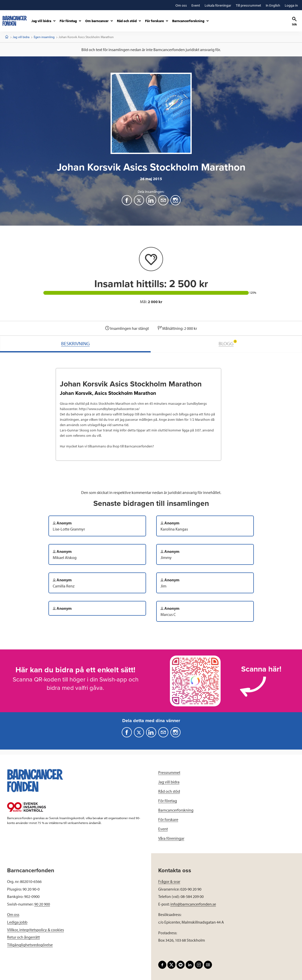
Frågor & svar (169, 881)
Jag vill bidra (21, 37)
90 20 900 (42, 904)
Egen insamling (44, 37)
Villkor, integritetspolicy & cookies (35, 930)
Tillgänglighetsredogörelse (30, 945)
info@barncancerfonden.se (193, 904)
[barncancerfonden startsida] (15, 21)
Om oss (13, 914)
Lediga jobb (17, 922)
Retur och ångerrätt (23, 937)
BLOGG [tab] (228, 343)
